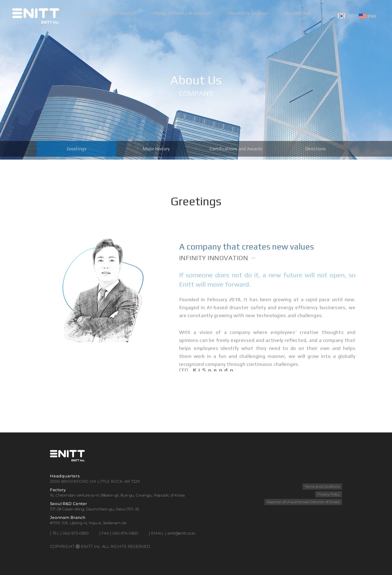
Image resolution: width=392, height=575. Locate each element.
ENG (367, 16)
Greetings (76, 150)
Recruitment (303, 16)
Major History (156, 150)
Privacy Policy (328, 494)
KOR (346, 16)
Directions (315, 150)
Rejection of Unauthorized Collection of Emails (303, 502)
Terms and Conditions (322, 486)
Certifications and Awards (236, 150)
